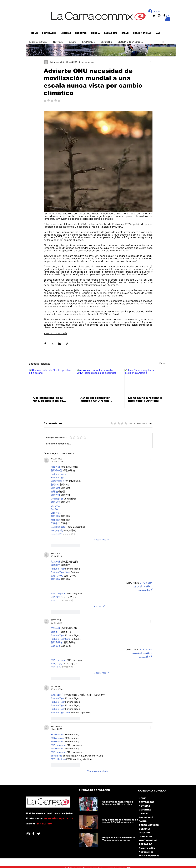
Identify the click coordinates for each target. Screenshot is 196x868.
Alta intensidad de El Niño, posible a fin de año (48, 399)
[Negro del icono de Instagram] (159, 16)
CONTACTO (145, 837)
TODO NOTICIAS (148, 840)
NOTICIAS (58, 42)
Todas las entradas (38, 42)
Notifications (146, 852)
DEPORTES (106, 42)
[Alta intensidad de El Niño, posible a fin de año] (50, 381)
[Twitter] (39, 834)
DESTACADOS (147, 802)
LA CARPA (144, 833)
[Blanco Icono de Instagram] (28, 834)
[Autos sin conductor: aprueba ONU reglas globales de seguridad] (98, 381)
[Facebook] (33, 834)
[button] (168, 18)
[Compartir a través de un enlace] (67, 344)
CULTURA (144, 829)
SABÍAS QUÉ (146, 817)
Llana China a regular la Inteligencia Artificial (145, 399)
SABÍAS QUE (89, 42)
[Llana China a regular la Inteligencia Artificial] (146, 381)
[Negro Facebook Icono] (164, 16)
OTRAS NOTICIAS (149, 825)
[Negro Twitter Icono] (154, 16)
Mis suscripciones (149, 856)
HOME (142, 798)
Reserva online (147, 848)
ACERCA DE (145, 844)
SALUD (73, 42)
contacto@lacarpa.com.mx (59, 818)
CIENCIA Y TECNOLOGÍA (130, 42)
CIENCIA (144, 814)
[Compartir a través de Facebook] (45, 344)
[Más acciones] (151, 62)
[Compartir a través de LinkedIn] (59, 344)
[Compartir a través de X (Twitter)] (52, 344)
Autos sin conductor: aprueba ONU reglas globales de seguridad (96, 399)
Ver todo (163, 363)
